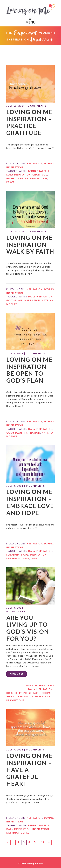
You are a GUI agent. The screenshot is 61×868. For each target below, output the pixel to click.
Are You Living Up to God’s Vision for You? (29, 601)
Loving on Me (31, 10)
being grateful (39, 163)
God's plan (14, 288)
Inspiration (34, 155)
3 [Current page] (25, 798)
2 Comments (35, 341)
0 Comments (37, 102)
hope (25, 533)
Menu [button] (33, 19)
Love (34, 537)
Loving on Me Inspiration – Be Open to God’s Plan (30, 356)
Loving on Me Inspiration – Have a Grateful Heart (30, 731)
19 (43, 798)
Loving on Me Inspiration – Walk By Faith (27, 234)
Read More (17, 641)
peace (10, 174)
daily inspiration (19, 167)
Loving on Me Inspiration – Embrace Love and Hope (26, 483)
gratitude (40, 167)
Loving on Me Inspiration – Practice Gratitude (26, 117)
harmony (13, 533)
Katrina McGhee (36, 170)
